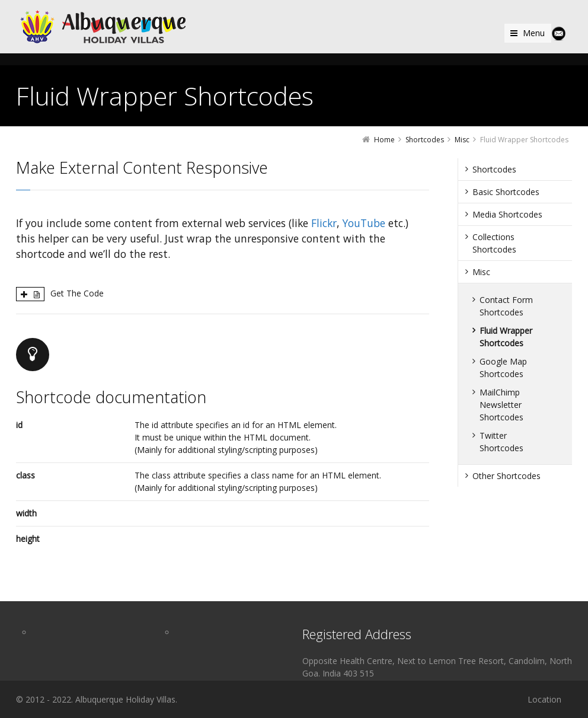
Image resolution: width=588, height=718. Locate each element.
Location (544, 699)
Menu (534, 33)
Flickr (324, 223)
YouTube (364, 223)
